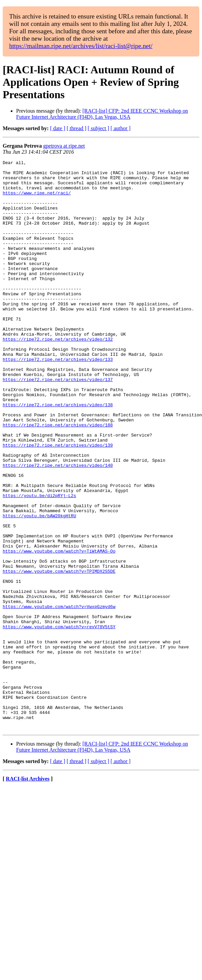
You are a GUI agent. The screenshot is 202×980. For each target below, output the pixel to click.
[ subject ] (98, 128)
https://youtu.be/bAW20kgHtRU (39, 587)
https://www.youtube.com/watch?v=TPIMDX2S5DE (59, 654)
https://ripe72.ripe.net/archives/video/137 (58, 424)
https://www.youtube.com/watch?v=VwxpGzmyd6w (59, 696)
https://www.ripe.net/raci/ (37, 200)
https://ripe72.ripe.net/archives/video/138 (58, 454)
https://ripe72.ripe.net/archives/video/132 (58, 375)
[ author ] (121, 128)
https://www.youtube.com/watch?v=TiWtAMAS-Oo (59, 630)
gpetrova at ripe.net (64, 146)
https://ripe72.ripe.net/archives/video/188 (58, 478)
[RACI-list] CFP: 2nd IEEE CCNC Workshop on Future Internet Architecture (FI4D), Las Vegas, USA (102, 114)
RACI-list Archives (28, 893)
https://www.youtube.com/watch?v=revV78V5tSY (59, 720)
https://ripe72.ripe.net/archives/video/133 (58, 400)
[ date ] (58, 128)
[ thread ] (76, 128)
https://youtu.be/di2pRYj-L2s (39, 563)
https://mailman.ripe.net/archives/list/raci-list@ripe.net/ (81, 46)
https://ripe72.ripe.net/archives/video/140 (58, 527)
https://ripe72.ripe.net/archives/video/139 (58, 502)
